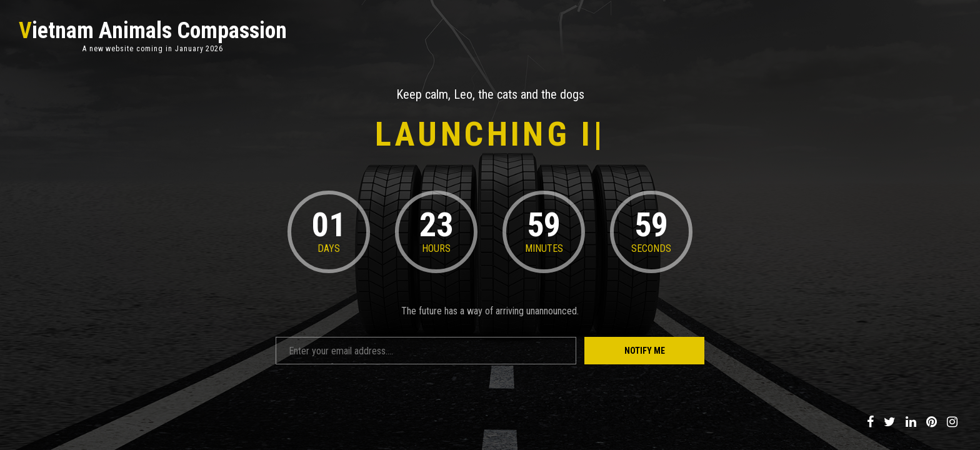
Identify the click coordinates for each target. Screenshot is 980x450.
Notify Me (645, 351)
